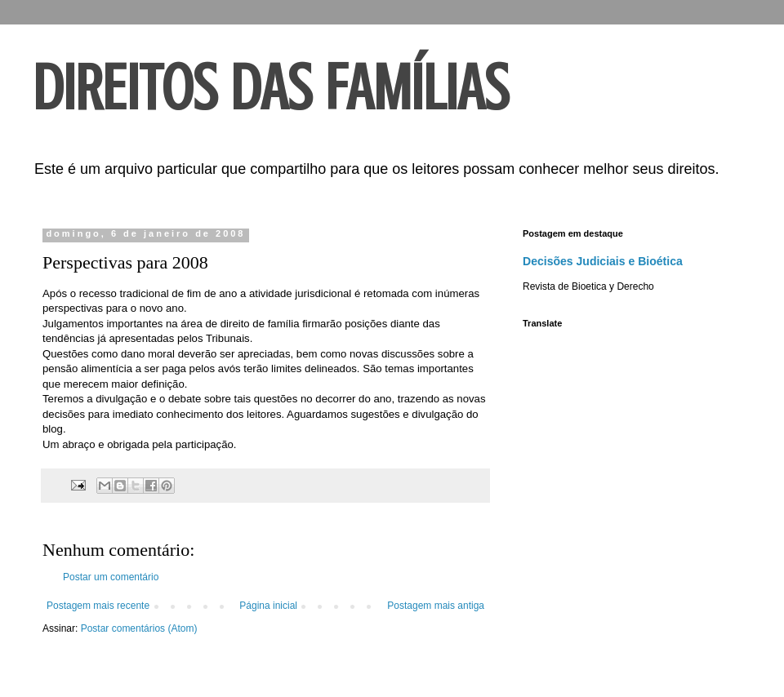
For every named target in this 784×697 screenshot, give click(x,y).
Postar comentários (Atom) (139, 628)
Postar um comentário (111, 577)
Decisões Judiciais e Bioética (603, 261)
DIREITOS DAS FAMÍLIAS (271, 88)
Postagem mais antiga (436, 606)
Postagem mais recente (98, 606)
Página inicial (268, 606)
